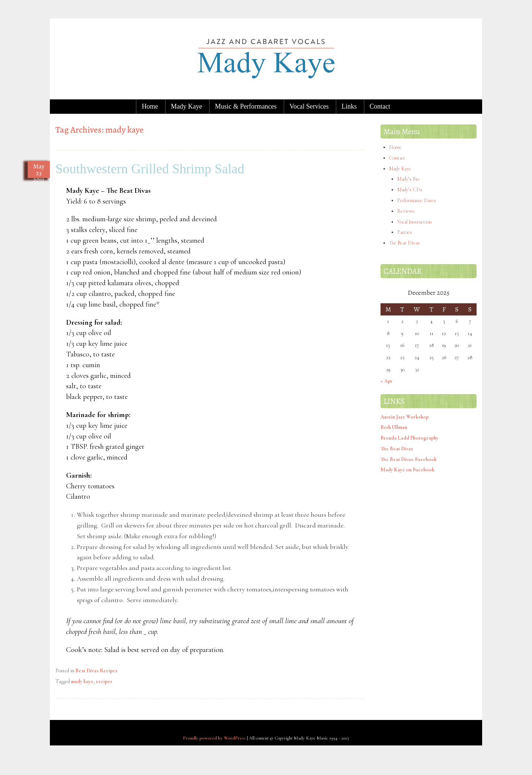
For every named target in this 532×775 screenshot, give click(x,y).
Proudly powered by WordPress (214, 738)
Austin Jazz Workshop (405, 417)
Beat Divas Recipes (96, 671)
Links (349, 106)
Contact (380, 106)
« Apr (387, 381)
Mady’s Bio (408, 179)
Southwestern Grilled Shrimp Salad (150, 169)
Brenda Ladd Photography (410, 438)
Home (150, 106)
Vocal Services (309, 106)
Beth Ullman (394, 427)
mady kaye (82, 681)
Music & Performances (246, 106)
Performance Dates (417, 200)
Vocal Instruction (414, 222)
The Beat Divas (404, 243)
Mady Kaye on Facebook (407, 470)
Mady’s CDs (410, 190)
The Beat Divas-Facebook (409, 459)
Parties (405, 232)
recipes (104, 681)
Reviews (406, 211)
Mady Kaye (187, 106)
